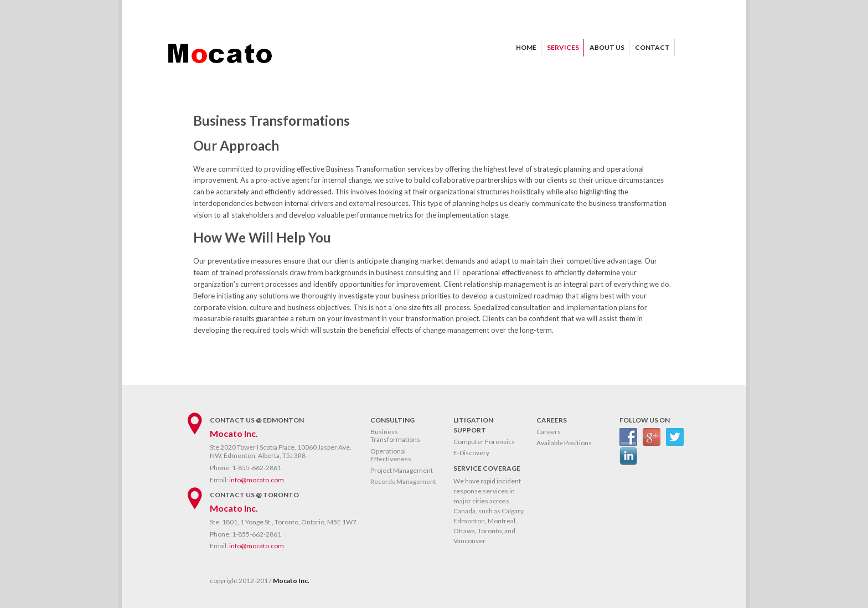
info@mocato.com (257, 480)
